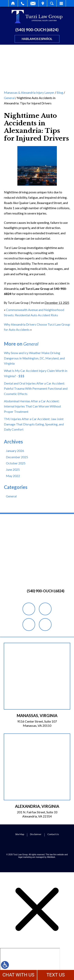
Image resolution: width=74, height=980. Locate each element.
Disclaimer (36, 834)
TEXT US (56, 975)
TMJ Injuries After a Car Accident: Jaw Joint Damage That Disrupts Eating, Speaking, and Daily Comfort (34, 424)
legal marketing (25, 857)
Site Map (20, 834)
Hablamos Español (37, 39)
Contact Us (53, 834)
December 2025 (17, 457)
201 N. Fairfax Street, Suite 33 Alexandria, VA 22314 (37, 814)
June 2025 (13, 469)
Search (52, 3)
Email (33, 3)
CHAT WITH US (18, 975)
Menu (61, 3)
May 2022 (13, 476)
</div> (30, 963)
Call (23, 3)
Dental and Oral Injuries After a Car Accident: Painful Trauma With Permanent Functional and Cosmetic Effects (36, 388)
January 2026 (15, 451)
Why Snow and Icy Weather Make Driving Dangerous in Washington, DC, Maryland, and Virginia (34, 358)
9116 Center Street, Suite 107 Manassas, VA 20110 (37, 723)
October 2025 (16, 463)
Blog (60, 92)
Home (13, 3)
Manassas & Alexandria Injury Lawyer (29, 92)
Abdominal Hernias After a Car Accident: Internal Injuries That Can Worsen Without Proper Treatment (32, 406)
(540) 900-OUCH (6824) (37, 30)
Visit (43, 3)
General (9, 98)
